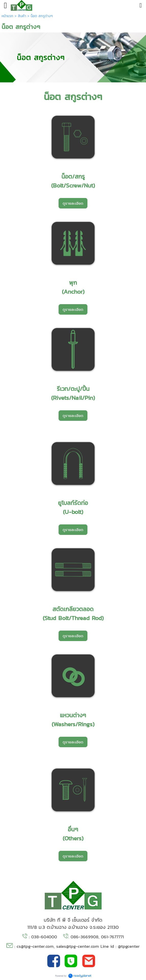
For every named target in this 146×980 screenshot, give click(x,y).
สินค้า (22, 16)
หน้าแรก (7, 16)
